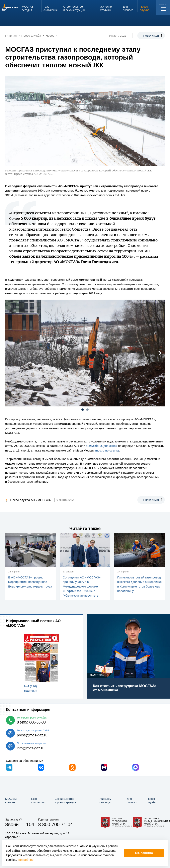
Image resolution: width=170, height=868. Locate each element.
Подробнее (26, 860)
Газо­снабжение (38, 800)
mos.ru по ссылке (107, 450)
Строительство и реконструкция (65, 800)
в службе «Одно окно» (102, 446)
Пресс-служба (151, 800)
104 (30, 824)
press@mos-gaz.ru (32, 735)
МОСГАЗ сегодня (11, 800)
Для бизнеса (132, 800)
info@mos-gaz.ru (31, 748)
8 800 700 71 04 (56, 824)
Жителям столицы (105, 800)
